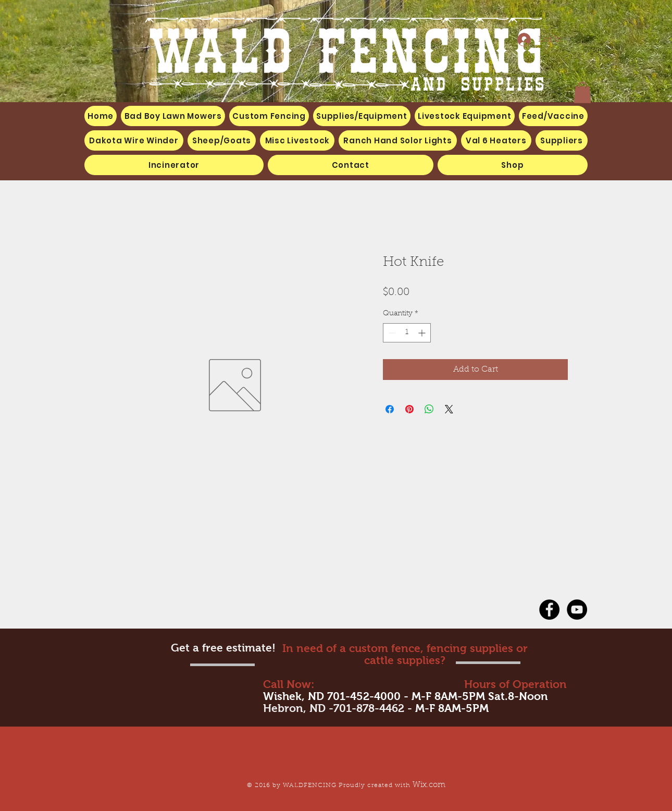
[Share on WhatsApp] (429, 409)
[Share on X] (449, 409)
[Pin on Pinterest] (409, 409)
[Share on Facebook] (390, 409)
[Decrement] (391, 333)
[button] (297, 140)
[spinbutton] (407, 333)
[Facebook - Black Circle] (549, 610)
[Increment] (423, 333)
